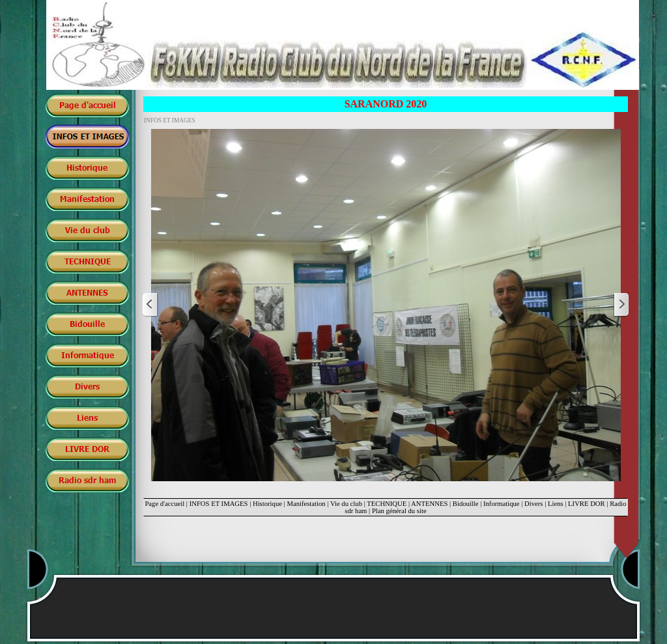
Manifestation (306, 504)
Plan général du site (399, 511)
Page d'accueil (164, 504)
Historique (267, 504)
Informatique (502, 504)
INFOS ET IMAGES (219, 504)
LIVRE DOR (587, 504)
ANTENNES (429, 504)
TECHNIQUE (387, 504)
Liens (556, 504)
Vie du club (346, 504)
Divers (533, 504)
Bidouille (466, 504)
